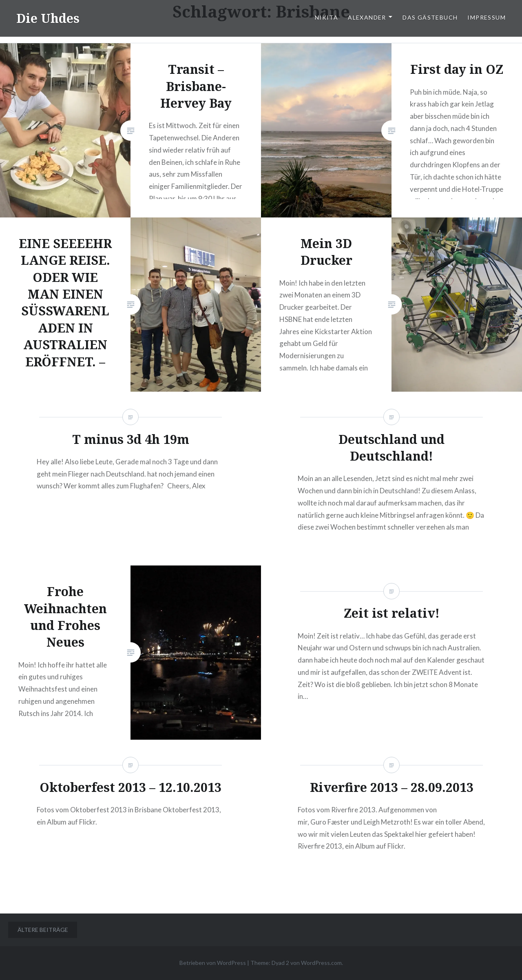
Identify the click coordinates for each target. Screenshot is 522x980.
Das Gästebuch (430, 17)
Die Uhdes (48, 18)
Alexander (367, 17)
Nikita (326, 17)
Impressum (487, 17)
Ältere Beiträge (43, 930)
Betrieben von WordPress (213, 963)
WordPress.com (321, 963)
